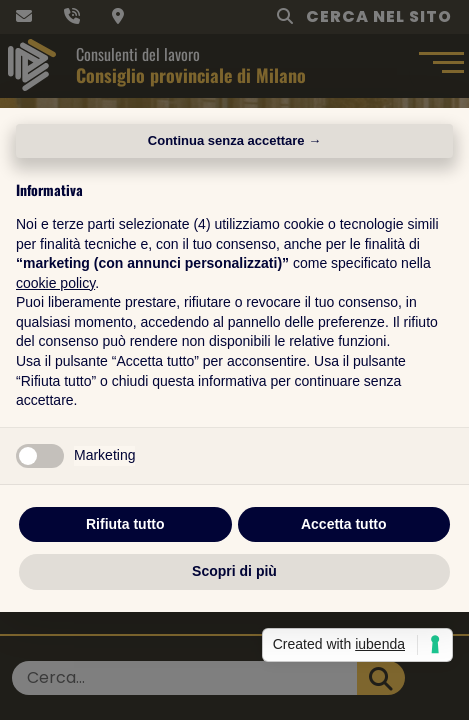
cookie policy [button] (55, 283)
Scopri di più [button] (234, 571)
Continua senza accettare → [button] (234, 140)
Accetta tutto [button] (344, 524)
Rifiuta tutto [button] (125, 524)
